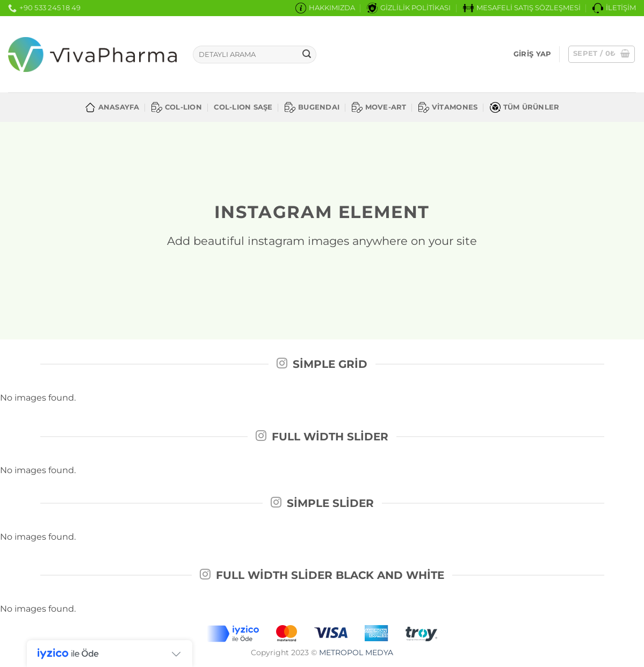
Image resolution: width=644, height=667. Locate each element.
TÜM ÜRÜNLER (525, 107)
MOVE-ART (379, 107)
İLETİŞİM (614, 8)
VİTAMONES (448, 107)
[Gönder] (307, 55)
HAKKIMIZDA (325, 8)
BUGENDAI (312, 107)
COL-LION (177, 107)
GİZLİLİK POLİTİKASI (409, 8)
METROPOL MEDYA (356, 653)
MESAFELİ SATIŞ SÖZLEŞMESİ (522, 8)
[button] (532, 54)
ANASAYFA (112, 107)
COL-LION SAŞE (243, 107)
